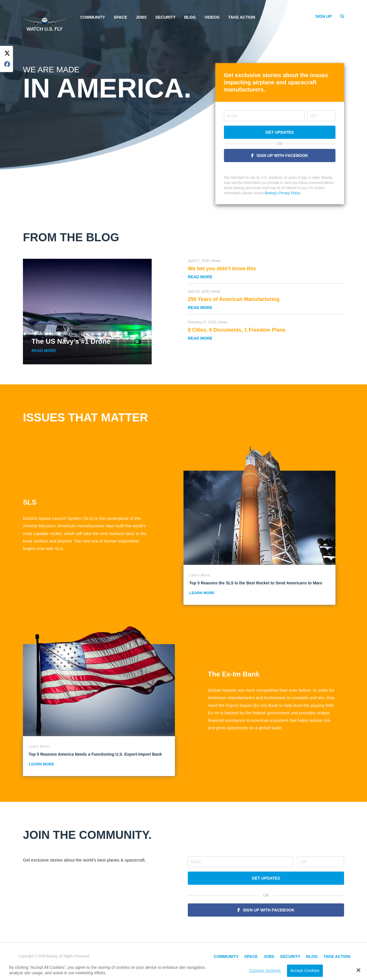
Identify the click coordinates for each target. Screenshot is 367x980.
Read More (44, 351)
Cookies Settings (265, 971)
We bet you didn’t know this (222, 269)
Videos (212, 17)
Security (166, 17)
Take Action (242, 17)
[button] (359, 970)
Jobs (141, 17)
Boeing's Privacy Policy (282, 193)
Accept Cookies (305, 971)
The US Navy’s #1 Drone (71, 341)
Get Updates (280, 132)
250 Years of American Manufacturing (234, 299)
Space (120, 17)
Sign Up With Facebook (282, 155)
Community (93, 17)
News (216, 261)
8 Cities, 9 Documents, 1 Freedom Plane (237, 330)
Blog (190, 17)
